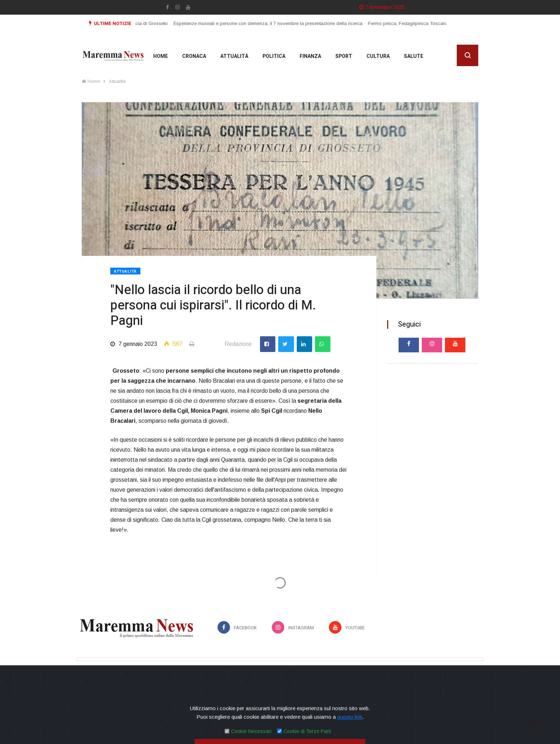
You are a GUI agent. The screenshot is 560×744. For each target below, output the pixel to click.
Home (161, 56)
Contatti (297, 683)
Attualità (234, 56)
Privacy (263, 683)
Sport (344, 56)
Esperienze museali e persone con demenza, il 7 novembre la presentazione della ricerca (273, 23)
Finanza (310, 56)
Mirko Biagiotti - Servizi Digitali (294, 731)
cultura (378, 56)
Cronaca (194, 56)
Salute (414, 56)
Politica (274, 56)
